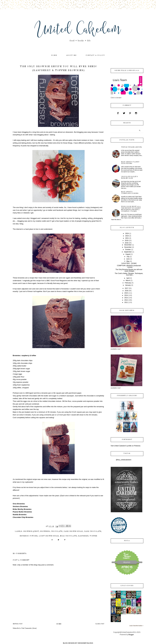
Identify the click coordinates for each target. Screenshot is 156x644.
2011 (126, 302)
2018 (127, 243)
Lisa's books (127, 586)
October (128, 250)
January (128, 285)
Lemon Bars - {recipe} (129, 263)
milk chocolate (68, 536)
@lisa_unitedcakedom (124, 460)
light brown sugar (49, 536)
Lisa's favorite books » (136, 626)
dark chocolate (93, 531)
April (128, 278)
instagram (95, 207)
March (128, 280)
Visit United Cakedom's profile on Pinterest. (126, 446)
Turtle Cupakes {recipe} (132, 147)
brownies (45, 531)
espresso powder (29, 536)
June (128, 259)
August (128, 254)
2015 (126, 293)
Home (59, 624)
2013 (126, 298)
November (128, 247)
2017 (127, 288)
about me (71, 55)
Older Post (100, 624)
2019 (127, 241)
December (128, 245)
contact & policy (95, 55)
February (128, 283)
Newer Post (18, 624)
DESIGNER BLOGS (85, 643)
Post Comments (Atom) (29, 628)
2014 (126, 295)
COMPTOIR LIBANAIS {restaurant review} (129, 266)
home (54, 55)
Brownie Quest (31, 531)
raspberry (83, 536)
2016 (127, 291)
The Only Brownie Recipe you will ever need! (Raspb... (129, 270)
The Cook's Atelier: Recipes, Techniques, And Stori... (129, 274)
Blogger (131, 635)
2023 (127, 236)
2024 (127, 233)
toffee (93, 536)
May (128, 261)
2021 (127, 238)
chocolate (57, 531)
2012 (126, 300)
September (128, 252)
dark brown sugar (73, 531)
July (128, 257)
